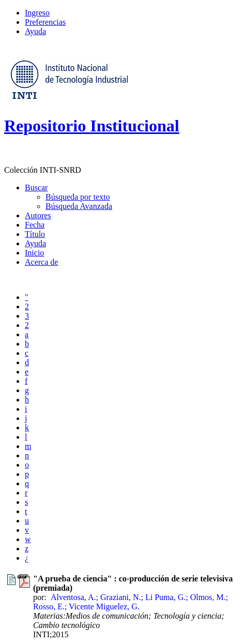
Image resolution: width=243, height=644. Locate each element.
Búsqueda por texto (78, 197)
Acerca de (41, 262)
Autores (38, 215)
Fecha (35, 225)
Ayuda (35, 31)
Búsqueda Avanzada (79, 206)
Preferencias (45, 22)
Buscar (36, 188)
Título (35, 234)
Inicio (34, 253)
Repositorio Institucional (92, 126)
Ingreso (37, 13)
